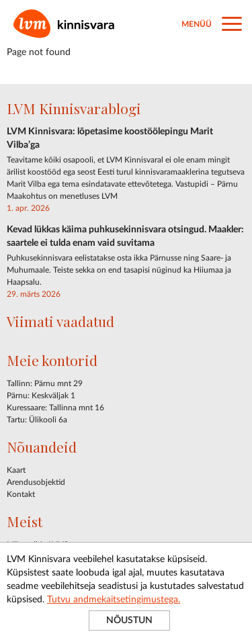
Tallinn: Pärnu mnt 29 (45, 383)
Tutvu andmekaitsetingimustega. (114, 600)
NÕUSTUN (129, 620)
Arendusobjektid (36, 482)
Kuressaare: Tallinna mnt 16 (55, 408)
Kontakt (21, 494)
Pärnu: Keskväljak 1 (41, 396)
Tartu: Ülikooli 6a (37, 420)
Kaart (16, 470)
